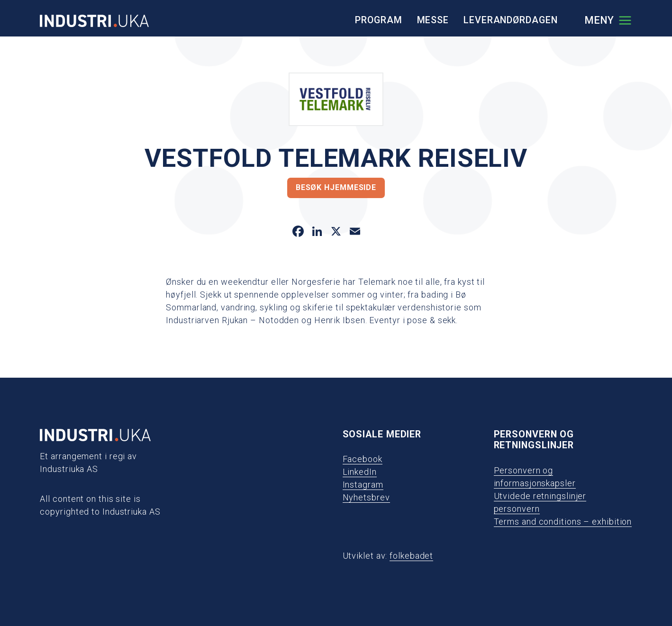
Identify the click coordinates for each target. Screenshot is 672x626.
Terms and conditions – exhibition (563, 522)
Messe (433, 20)
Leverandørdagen (511, 20)
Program (378, 20)
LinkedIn (360, 472)
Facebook (363, 459)
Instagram (363, 485)
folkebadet (411, 556)
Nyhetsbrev (366, 497)
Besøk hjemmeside (336, 187)
